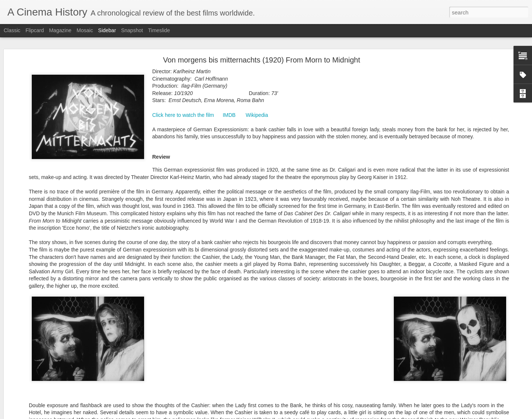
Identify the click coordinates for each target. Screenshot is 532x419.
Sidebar (107, 30)
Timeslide (159, 30)
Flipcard (35, 30)
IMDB (229, 115)
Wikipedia (257, 115)
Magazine (60, 30)
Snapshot (132, 30)
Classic (12, 30)
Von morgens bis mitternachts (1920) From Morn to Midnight (262, 60)
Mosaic (85, 30)
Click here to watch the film (183, 115)
